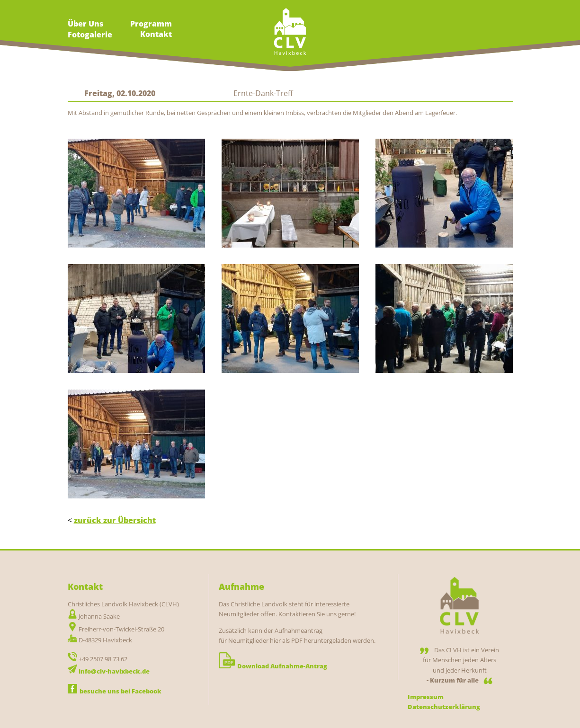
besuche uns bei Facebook (115, 691)
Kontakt (156, 34)
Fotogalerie (90, 35)
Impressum (426, 697)
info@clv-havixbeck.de (114, 671)
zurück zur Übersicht (115, 520)
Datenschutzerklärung (444, 707)
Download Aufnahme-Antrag (273, 666)
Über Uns (85, 24)
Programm (151, 24)
